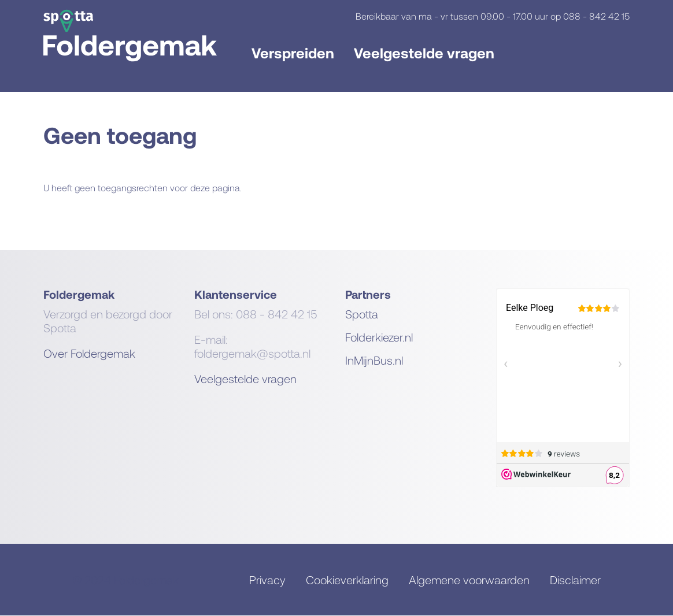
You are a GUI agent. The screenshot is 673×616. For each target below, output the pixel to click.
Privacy (267, 580)
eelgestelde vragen (249, 378)
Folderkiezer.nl (379, 337)
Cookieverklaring (347, 580)
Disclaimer (575, 580)
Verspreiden (293, 53)
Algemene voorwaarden (469, 580)
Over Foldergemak (89, 353)
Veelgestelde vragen (424, 53)
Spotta (362, 314)
